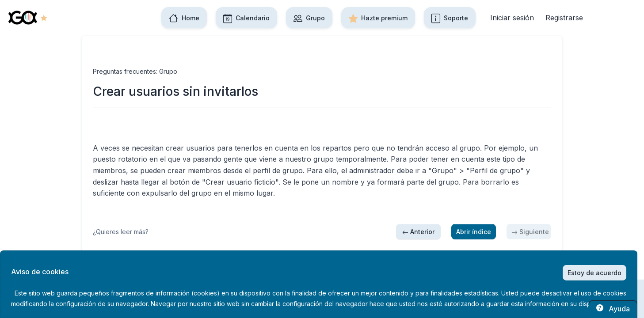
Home (184, 18)
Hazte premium (378, 18)
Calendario (246, 18)
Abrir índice (474, 232)
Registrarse (564, 18)
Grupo (309, 18)
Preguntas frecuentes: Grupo (135, 71)
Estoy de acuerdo (594, 273)
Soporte (450, 18)
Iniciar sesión (512, 18)
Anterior (418, 232)
